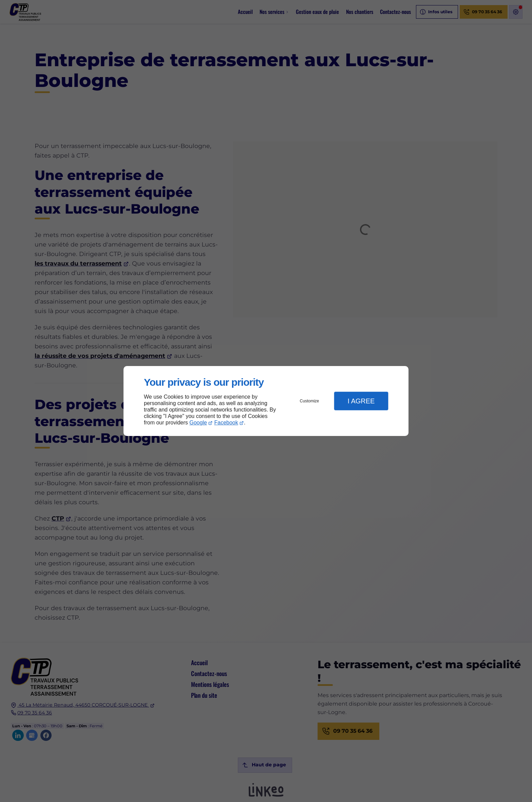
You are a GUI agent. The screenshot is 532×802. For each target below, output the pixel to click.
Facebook (226, 423)
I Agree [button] (361, 401)
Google (198, 423)
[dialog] (266, 401)
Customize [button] (310, 401)
